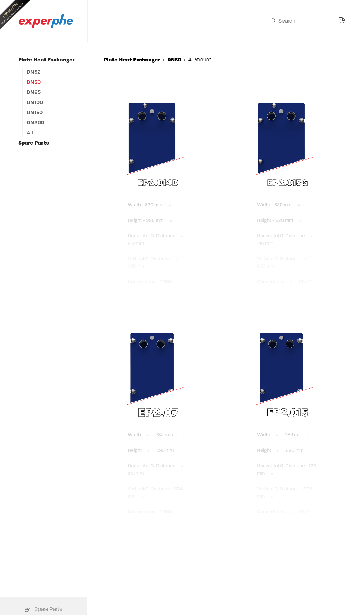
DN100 (35, 102)
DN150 (35, 112)
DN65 (34, 92)
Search (283, 21)
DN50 (34, 82)
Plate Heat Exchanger (50, 60)
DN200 (35, 123)
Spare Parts (50, 143)
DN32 (34, 72)
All (30, 133)
